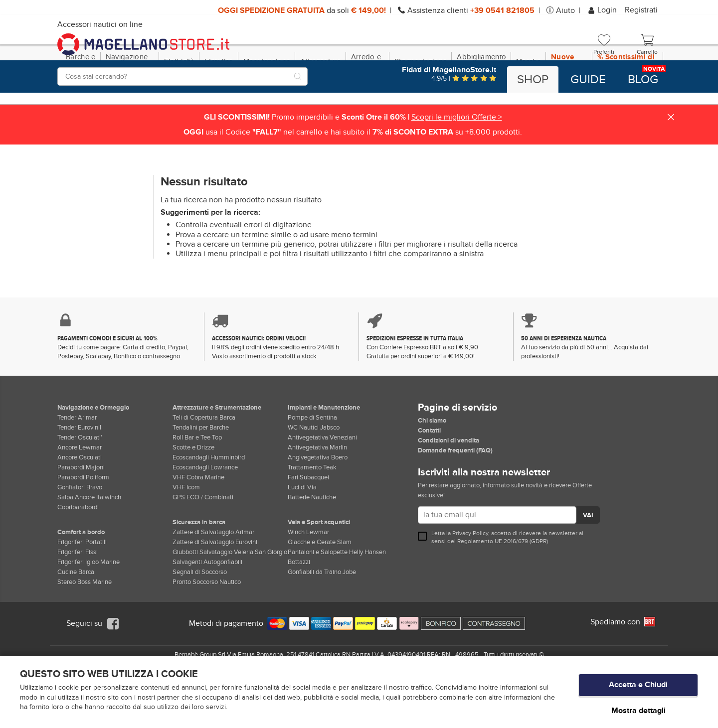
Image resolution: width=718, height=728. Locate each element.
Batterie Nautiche (312, 540)
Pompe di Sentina (312, 460)
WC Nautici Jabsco (314, 470)
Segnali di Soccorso (200, 615)
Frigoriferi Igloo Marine (89, 605)
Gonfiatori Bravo (80, 530)
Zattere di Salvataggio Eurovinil (216, 585)
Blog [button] (643, 80)
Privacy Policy (470, 576)
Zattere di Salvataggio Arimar (213, 575)
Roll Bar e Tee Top (197, 480)
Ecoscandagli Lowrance (205, 510)
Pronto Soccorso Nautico (207, 625)
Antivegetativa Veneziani (322, 480)
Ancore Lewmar (80, 490)
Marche (529, 104)
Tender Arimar (77, 460)
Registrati (641, 10)
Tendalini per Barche (201, 470)
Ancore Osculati (80, 500)
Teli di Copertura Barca (204, 460)
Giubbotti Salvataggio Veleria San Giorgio (230, 595)
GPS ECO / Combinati (203, 540)
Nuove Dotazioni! (569, 104)
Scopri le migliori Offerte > (457, 160)
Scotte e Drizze (193, 490)
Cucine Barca (76, 615)
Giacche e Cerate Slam (320, 585)
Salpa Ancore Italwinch (89, 540)
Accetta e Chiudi (638, 689)
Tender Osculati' (80, 480)
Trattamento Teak (312, 510)
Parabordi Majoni (81, 510)
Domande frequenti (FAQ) (455, 493)
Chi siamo (432, 463)
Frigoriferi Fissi (78, 595)
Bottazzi (299, 605)
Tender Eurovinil (79, 470)
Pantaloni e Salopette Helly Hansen (337, 595)
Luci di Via (302, 530)
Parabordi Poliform (83, 520)
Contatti (429, 473)
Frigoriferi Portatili (82, 585)
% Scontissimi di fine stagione (626, 104)
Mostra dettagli (638, 710)
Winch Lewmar (308, 575)
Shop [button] (533, 80)
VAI (588, 559)
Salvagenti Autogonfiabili (207, 605)
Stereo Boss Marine (85, 625)
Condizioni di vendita (449, 483)
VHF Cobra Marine (198, 520)
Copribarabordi (78, 550)
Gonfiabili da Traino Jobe (322, 615)
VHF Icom (186, 530)
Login (603, 10)
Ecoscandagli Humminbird (209, 500)
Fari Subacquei (308, 520)
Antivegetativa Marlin (317, 490)
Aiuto (565, 10)
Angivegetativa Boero (318, 500)
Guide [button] (588, 80)
